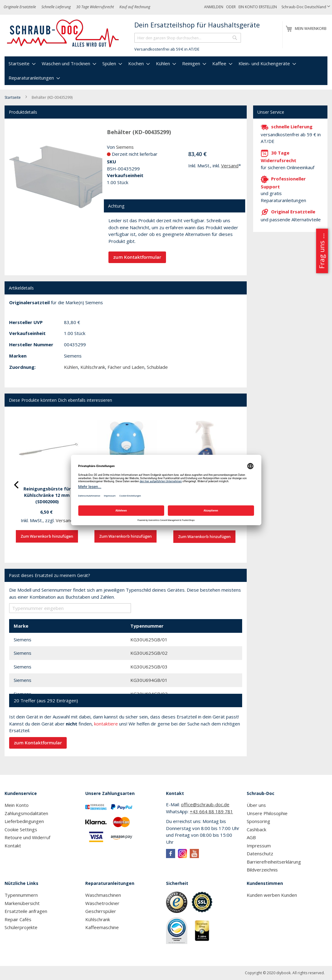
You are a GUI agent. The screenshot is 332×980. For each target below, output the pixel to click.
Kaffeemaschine (102, 927)
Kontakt (13, 846)
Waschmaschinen (103, 895)
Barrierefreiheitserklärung (274, 862)
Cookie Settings (21, 829)
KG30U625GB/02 (149, 653)
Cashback (256, 829)
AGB (251, 837)
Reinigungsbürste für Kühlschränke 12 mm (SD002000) (47, 495)
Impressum (259, 846)
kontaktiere (106, 724)
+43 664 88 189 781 (211, 811)
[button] (306, 7)
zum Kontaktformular (137, 257)
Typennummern (21, 895)
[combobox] (188, 38)
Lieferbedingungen (24, 821)
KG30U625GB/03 (149, 667)
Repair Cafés (18, 919)
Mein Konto (17, 805)
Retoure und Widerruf (27, 837)
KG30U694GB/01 (149, 680)
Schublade (157, 367)
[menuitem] (21, 64)
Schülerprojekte (21, 927)
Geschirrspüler (101, 911)
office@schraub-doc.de (205, 804)
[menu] (166, 71)
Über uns (256, 805)
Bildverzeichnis (262, 870)
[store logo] (63, 34)
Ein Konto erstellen (258, 7)
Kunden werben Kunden (272, 895)
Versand (230, 166)
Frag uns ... (321, 251)
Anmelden (214, 7)
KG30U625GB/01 (149, 640)
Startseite (13, 97)
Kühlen (71, 367)
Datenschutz (260, 853)
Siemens (125, 147)
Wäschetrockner (102, 903)
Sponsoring (258, 821)
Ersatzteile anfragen (26, 911)
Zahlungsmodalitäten (26, 813)
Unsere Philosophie (267, 813)
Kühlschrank (93, 367)
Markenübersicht (22, 903)
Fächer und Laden (126, 367)
